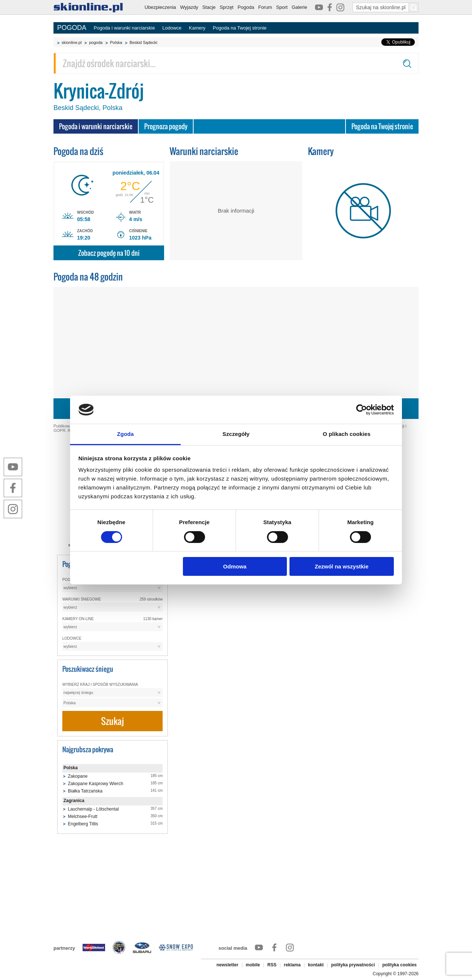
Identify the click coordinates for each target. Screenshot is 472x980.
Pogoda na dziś (78, 151)
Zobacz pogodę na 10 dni (109, 253)
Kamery (197, 28)
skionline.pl (72, 42)
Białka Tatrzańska (85, 791)
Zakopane (78, 776)
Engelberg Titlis (83, 824)
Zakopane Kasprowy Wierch (96, 784)
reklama (292, 965)
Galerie (299, 7)
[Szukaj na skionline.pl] (414, 7)
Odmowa (235, 566)
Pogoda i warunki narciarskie (124, 28)
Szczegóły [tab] (236, 434)
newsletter (227, 965)
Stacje (209, 7)
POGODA (72, 28)
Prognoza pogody (166, 126)
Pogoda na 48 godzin (88, 277)
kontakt (316, 965)
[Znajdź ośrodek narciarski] (236, 63)
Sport (282, 7)
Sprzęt (227, 7)
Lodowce (172, 28)
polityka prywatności (353, 965)
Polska (116, 42)
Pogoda (246, 7)
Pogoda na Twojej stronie (240, 28)
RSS (272, 965)
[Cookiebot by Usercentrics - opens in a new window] (362, 410)
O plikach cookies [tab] (346, 434)
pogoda (96, 42)
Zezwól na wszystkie (341, 566)
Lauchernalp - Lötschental (93, 809)
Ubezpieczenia (160, 7)
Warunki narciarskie (204, 151)
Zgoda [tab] (125, 434)
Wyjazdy (189, 7)
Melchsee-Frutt (83, 816)
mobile (253, 965)
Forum (265, 7)
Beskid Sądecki (143, 42)
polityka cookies (400, 965)
